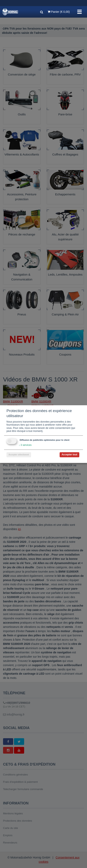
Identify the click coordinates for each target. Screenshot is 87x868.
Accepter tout (69, 455)
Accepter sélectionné (19, 455)
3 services (25, 445)
